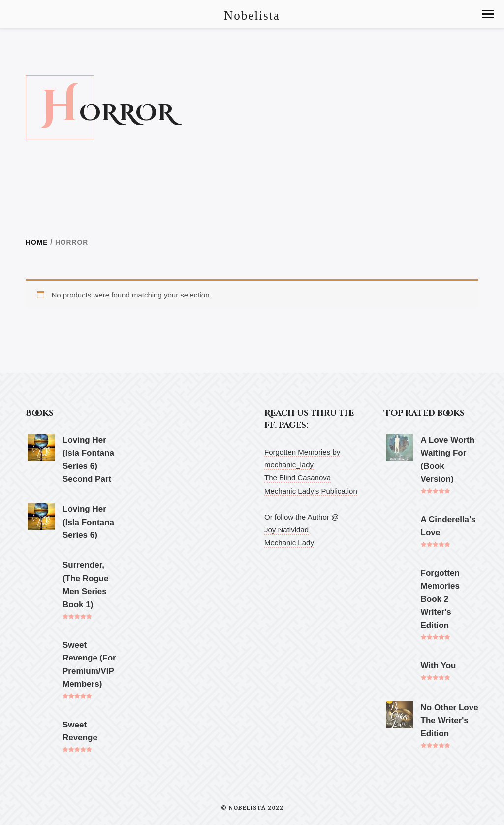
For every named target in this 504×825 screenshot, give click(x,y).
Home (37, 243)
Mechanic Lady (289, 543)
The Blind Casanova (298, 478)
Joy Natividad (286, 530)
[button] (488, 14)
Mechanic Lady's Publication (311, 491)
